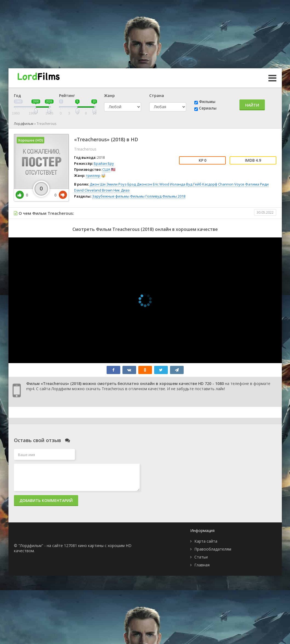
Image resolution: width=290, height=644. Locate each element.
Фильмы (207, 102)
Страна (157, 95)
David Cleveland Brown (93, 190)
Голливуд (153, 196)
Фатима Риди (257, 184)
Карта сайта (206, 541)
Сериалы (208, 108)
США (106, 169)
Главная (202, 565)
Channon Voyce (231, 184)
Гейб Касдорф (205, 184)
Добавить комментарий (46, 500)
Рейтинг (67, 95)
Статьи (201, 557)
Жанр (109, 95)
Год (17, 95)
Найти (252, 105)
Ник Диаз (121, 190)
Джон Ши (98, 184)
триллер (93, 175)
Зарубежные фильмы (111, 196)
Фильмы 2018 (174, 196)
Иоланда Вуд (181, 184)
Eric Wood (161, 184)
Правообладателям (213, 549)
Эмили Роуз (116, 184)
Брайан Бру (104, 163)
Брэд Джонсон (140, 184)
